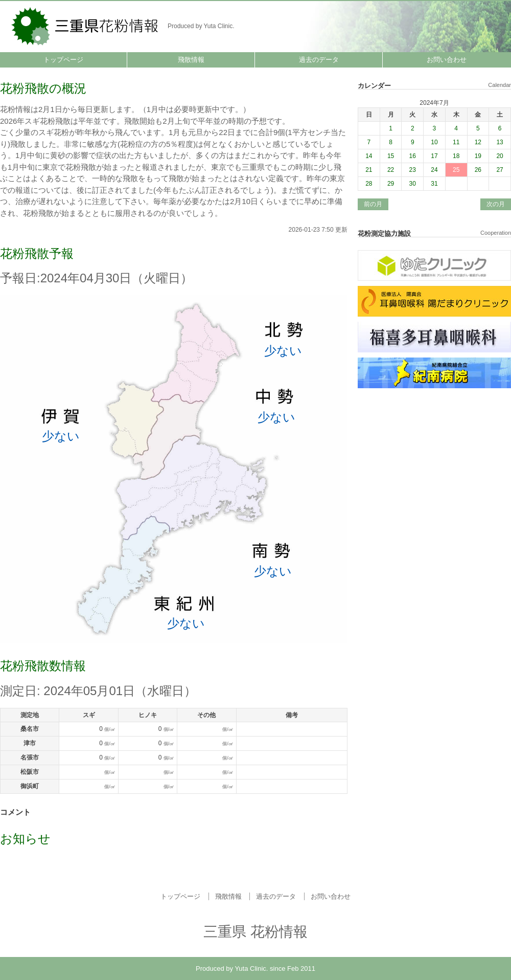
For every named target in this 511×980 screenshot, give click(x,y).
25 (456, 170)
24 (434, 170)
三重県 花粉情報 (86, 25)
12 (478, 142)
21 (369, 170)
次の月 (496, 204)
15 (391, 156)
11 (456, 142)
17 (434, 156)
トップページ (63, 60)
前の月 (373, 204)
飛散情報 (191, 60)
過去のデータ (319, 60)
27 (500, 170)
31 (434, 184)
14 (369, 156)
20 (500, 156)
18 (456, 156)
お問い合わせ (447, 60)
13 (500, 142)
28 (369, 184)
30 (413, 184)
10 (434, 142)
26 (478, 170)
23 (413, 170)
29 (391, 184)
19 (478, 156)
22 (391, 170)
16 (413, 156)
